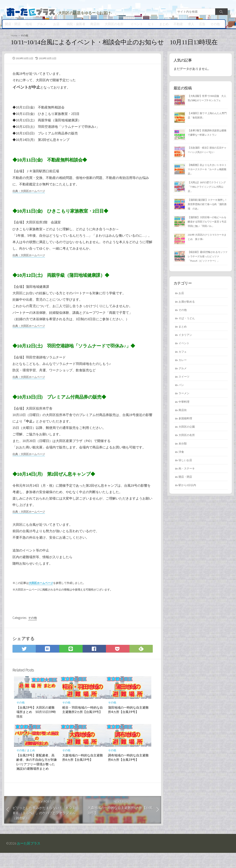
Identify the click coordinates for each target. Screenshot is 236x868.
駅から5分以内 (187, 486)
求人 (189, 24)
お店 (56, 24)
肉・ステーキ (187, 469)
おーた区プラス (29, 858)
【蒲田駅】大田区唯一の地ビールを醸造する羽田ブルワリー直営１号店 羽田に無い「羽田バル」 (208, 222)
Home (14, 35)
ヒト (149, 24)
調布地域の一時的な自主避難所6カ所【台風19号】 (128, 772)
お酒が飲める (187, 302)
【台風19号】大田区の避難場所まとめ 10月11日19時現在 (36, 726)
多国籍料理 (185, 419)
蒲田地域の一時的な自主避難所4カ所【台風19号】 (128, 724)
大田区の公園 (187, 427)
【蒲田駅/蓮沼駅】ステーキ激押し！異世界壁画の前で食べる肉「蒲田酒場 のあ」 (207, 205)
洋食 (181, 453)
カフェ (183, 352)
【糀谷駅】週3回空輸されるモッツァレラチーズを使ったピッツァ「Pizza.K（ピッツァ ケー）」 (208, 257)
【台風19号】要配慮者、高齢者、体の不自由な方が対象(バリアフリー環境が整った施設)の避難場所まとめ (37, 776)
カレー (183, 361)
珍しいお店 (185, 461)
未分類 (183, 444)
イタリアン (185, 336)
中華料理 (184, 403)
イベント (135, 24)
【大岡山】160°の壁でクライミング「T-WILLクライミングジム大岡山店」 (207, 187)
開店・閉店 (13, 24)
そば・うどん (187, 319)
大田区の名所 (113, 24)
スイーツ (184, 377)
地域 (29, 24)
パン (181, 386)
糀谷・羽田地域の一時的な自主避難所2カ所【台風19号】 (83, 724)
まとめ (162, 24)
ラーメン (184, 394)
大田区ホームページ (41, 595)
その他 (213, 24)
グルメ (42, 24)
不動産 (176, 24)
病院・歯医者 (75, 24)
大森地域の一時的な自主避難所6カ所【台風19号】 (83, 772)
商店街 (94, 24)
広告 (200, 24)
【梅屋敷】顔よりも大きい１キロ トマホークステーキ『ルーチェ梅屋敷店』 (207, 170)
